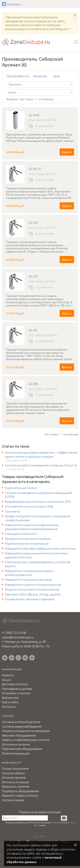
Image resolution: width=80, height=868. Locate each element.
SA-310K (34, 115)
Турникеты (12, 511)
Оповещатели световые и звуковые (30, 599)
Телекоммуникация (16, 753)
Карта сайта (10, 702)
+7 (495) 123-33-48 (14, 632)
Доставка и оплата (15, 684)
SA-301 (33, 330)
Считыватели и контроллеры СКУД (29, 506)
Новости (8, 675)
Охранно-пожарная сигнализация (26, 731)
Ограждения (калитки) (21, 534)
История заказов (14, 777)
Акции (6, 680)
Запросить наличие (16, 786)
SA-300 (33, 384)
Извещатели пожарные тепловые (28, 580)
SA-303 (33, 223)
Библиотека (10, 698)
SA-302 (33, 276)
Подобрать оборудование (20, 791)
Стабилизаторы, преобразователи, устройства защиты (38, 564)
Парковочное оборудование (22, 749)
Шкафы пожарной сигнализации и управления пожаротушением (38, 518)
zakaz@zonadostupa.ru (18, 637)
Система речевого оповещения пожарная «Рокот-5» (41, 465)
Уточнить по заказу (15, 782)
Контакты (9, 707)
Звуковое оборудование (19, 735)
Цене (57, 76)
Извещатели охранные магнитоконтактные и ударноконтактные (37, 555)
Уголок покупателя (15, 768)
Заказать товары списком (20, 795)
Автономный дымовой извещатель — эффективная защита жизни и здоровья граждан (41, 454)
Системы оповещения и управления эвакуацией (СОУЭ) (38, 495)
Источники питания (16, 744)
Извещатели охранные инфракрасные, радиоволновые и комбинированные (32, 527)
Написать (4, 4)
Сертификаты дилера (17, 689)
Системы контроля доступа (21, 722)
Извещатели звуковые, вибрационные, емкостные (40, 548)
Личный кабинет (14, 773)
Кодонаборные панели (21, 488)
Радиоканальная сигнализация (27, 543)
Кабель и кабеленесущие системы (26, 740)
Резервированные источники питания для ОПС (38, 502)
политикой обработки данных (34, 860)
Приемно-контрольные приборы (28, 539)
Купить (67, 152)
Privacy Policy (57, 822)
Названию (40, 76)
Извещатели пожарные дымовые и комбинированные (29, 573)
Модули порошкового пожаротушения (32, 589)
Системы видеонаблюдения (22, 726)
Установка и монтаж (16, 693)
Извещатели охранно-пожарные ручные (33, 585)
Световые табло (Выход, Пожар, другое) (33, 594)
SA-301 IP (35, 169)
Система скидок (13, 800)
